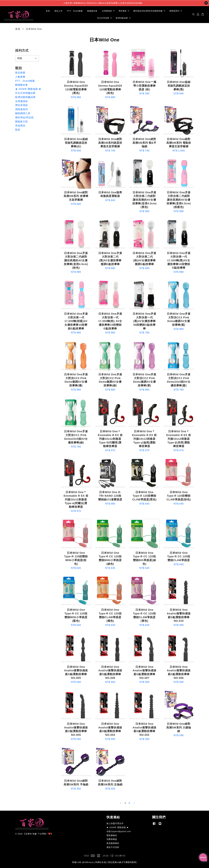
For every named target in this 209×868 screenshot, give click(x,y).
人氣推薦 (20, 77)
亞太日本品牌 (104, 18)
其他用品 (20, 126)
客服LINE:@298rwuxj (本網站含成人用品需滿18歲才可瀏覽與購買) (104, 862)
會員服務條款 (113, 843)
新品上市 (59, 11)
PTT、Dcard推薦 (75, 11)
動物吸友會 (92, 11)
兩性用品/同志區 (24, 117)
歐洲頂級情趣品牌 (25, 97)
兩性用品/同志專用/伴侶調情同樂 (149, 11)
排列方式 (22, 50)
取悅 (18, 130)
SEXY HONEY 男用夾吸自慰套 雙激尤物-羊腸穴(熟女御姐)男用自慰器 (25, 861)
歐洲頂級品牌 (123, 18)
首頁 (48, 11)
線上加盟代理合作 (115, 823)
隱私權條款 (112, 835)
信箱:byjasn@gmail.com (119, 831)
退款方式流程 (113, 847)
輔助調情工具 (23, 113)
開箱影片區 (22, 122)
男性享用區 (22, 105)
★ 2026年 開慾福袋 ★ (28, 89)
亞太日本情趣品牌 (25, 93)
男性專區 (124, 11)
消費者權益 (112, 839)
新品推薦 (20, 73)
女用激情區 (108, 11)
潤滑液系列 (176, 11)
